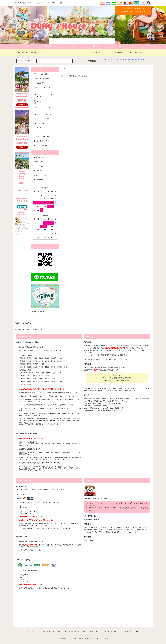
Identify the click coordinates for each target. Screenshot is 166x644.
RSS (131, 631)
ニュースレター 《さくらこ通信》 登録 (127, 52)
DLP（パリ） (38, 171)
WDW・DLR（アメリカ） (42, 175)
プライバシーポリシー (94, 631)
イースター (127, 60)
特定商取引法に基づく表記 (77, 631)
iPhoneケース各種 (138, 60)
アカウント (26, 46)
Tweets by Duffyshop (39, 312)
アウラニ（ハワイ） (40, 166)
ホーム (63, 68)
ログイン (72, 46)
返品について (62, 631)
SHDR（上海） (39, 162)
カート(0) (117, 46)
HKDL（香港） (39, 157)
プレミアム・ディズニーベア (112, 60)
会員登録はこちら (49, 46)
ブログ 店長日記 (94, 52)
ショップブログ (123, 631)
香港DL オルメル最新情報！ (27, 52)
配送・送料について (50, 631)
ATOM (136, 631)
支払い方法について (35, 631)
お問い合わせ (94, 46)
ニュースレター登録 (110, 631)
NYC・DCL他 (38, 180)
